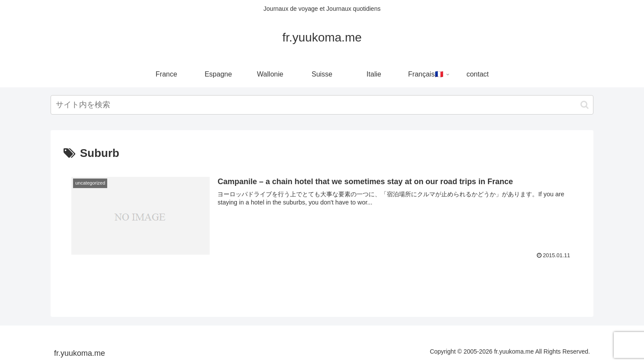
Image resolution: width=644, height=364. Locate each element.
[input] (322, 105)
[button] (585, 105)
